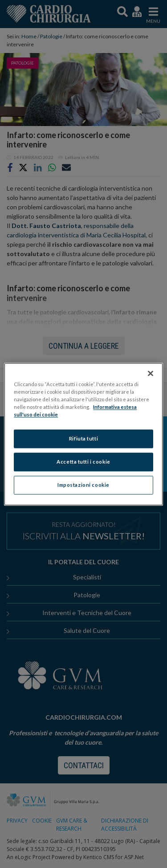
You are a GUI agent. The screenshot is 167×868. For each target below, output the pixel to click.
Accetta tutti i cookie (83, 462)
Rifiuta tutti (83, 438)
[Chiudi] (151, 373)
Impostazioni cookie (83, 485)
